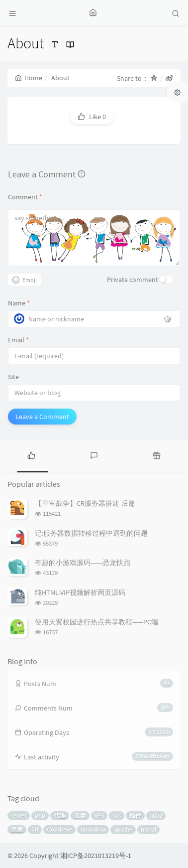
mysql (148, 829)
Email (18, 340)
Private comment (133, 280)
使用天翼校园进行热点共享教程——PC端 (96, 622)
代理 (60, 815)
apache (123, 829)
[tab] (31, 455)
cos (117, 815)
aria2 (156, 815)
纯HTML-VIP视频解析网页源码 (80, 592)
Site (13, 377)
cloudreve (59, 829)
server (19, 815)
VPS (99, 815)
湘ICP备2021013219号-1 (96, 856)
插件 (135, 815)
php (40, 815)
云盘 (80, 815)
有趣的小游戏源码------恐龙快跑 (83, 563)
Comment (25, 197)
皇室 (17, 829)
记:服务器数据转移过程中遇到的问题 (91, 533)
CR (35, 829)
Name (19, 303)
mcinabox (93, 829)
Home (29, 78)
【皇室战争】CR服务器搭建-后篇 (85, 503)
